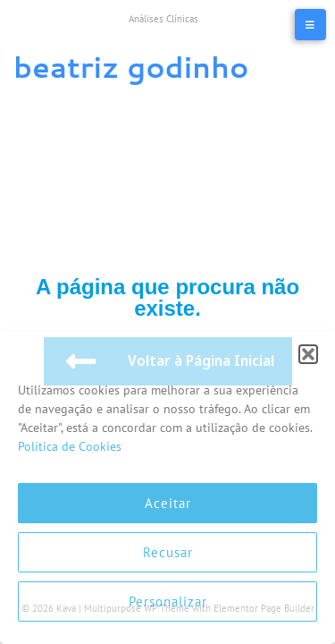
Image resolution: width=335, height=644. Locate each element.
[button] (308, 354)
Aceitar (168, 503)
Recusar (168, 552)
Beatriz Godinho (131, 67)
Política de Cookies (70, 446)
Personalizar (168, 602)
